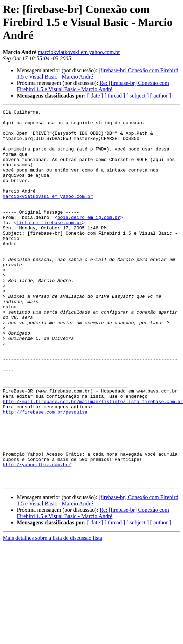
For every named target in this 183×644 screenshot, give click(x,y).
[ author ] (161, 96)
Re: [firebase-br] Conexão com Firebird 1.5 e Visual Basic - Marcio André (93, 86)
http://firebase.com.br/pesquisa (138, 467)
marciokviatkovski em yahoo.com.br (79, 52)
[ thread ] (115, 96)
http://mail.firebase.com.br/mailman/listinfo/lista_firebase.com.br (93, 460)
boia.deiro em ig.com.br (89, 239)
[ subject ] (138, 96)
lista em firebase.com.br (49, 246)
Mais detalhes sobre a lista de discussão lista (52, 606)
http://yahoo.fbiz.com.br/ (37, 530)
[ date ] (95, 96)
